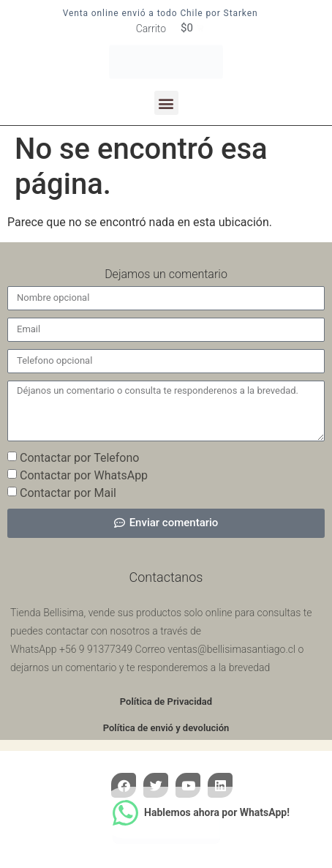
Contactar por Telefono (79, 457)
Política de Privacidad (166, 701)
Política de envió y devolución (166, 728)
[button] (166, 103)
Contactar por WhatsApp (84, 475)
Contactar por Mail (68, 492)
